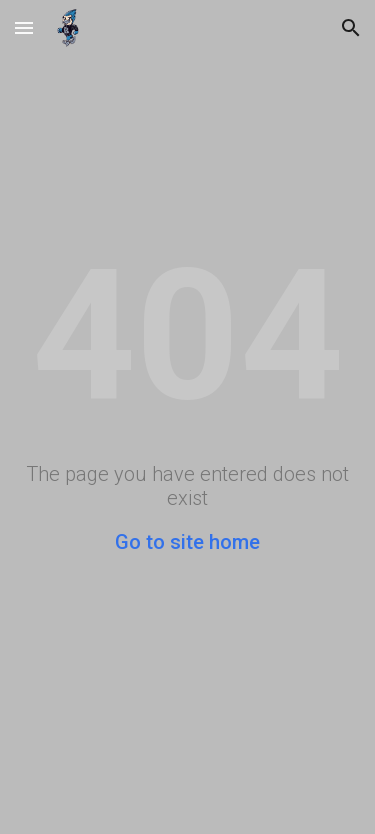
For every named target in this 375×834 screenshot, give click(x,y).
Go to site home (187, 542)
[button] (24, 27)
